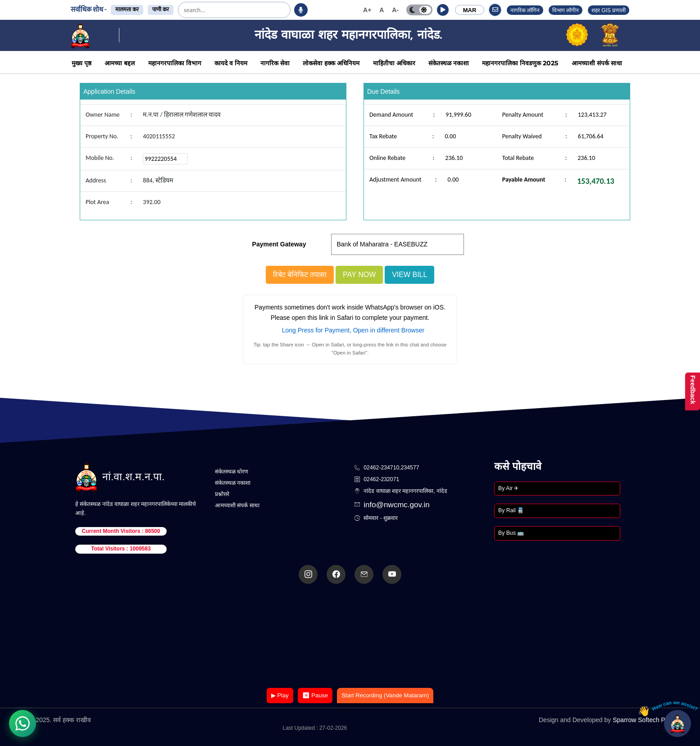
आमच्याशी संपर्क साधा (597, 63)
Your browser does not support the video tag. (350, 637)
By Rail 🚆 (511, 510)
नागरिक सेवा (275, 63)
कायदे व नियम (231, 63)
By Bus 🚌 (511, 533)
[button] (443, 10)
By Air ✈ (508, 488)
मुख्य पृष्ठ (82, 63)
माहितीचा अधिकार (394, 63)
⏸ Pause (315, 695)
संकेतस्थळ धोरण (232, 472)
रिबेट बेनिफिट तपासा (300, 275)
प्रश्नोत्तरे (222, 494)
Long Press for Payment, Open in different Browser (353, 330)
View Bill (409, 275)
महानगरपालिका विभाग (175, 63)
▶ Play (280, 695)
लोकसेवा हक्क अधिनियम (331, 63)
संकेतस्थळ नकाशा (449, 63)
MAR (470, 10)
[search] (206, 10)
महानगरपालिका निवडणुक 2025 (520, 63)
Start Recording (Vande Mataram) (385, 695)
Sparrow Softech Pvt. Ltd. (648, 720)
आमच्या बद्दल (120, 63)
